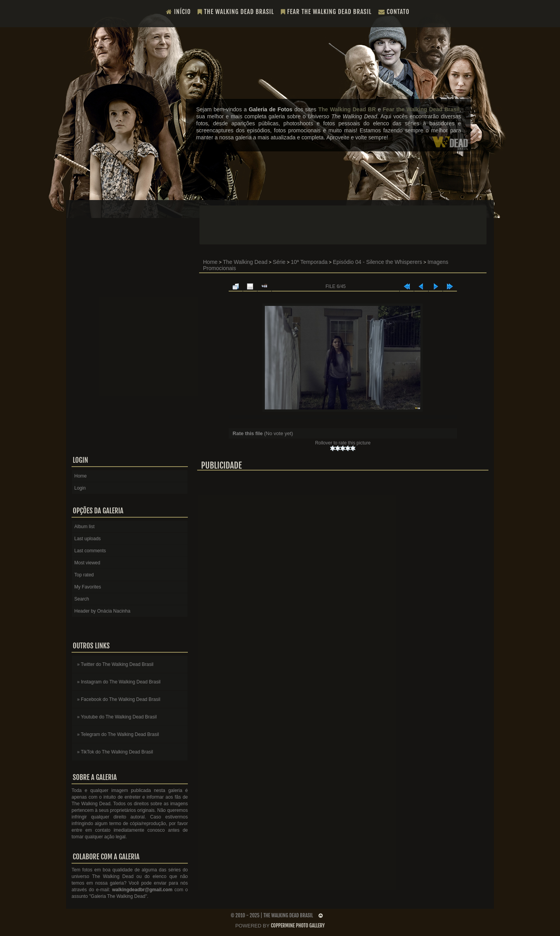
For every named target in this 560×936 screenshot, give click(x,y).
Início (178, 12)
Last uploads (87, 539)
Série (279, 262)
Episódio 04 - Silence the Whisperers (378, 262)
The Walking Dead (245, 262)
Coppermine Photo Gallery (298, 925)
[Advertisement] (343, 225)
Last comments (90, 551)
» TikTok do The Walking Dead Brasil (115, 752)
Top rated (84, 575)
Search (82, 599)
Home (210, 262)
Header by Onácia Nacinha (102, 611)
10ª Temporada (309, 262)
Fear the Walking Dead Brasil (326, 12)
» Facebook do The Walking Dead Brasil (119, 699)
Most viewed (87, 563)
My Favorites (88, 587)
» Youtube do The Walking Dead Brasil (117, 717)
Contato (394, 12)
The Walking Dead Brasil (236, 12)
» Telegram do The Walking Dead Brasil (118, 734)
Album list (84, 527)
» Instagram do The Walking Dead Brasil (119, 682)
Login (80, 488)
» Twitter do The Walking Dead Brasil (115, 664)
